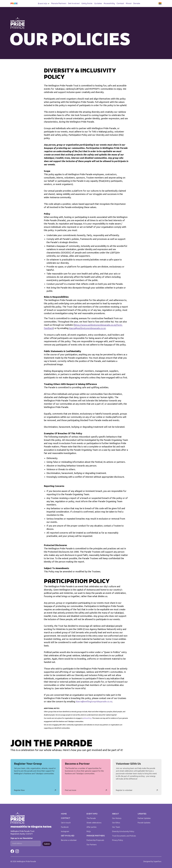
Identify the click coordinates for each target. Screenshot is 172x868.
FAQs (89, 831)
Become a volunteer (69, 840)
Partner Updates (144, 818)
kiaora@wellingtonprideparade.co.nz (87, 328)
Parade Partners (59, 4)
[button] (44, 4)
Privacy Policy (118, 840)
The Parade (91, 818)
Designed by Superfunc (152, 861)
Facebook (65, 827)
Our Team (116, 827)
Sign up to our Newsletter (22, 838)
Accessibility (109, 4)
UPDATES (142, 814)
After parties (92, 827)
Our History (117, 818)
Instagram (65, 831)
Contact (120, 4)
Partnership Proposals (95, 840)
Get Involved (74, 4)
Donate (137, 4)
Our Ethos (116, 823)
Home (64, 814)
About (129, 4)
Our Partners (92, 845)
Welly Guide (87, 4)
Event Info (92, 814)
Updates (98, 4)
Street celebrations (94, 823)
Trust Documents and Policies (124, 836)
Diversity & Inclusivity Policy (123, 831)
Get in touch (66, 823)
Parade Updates (144, 823)
